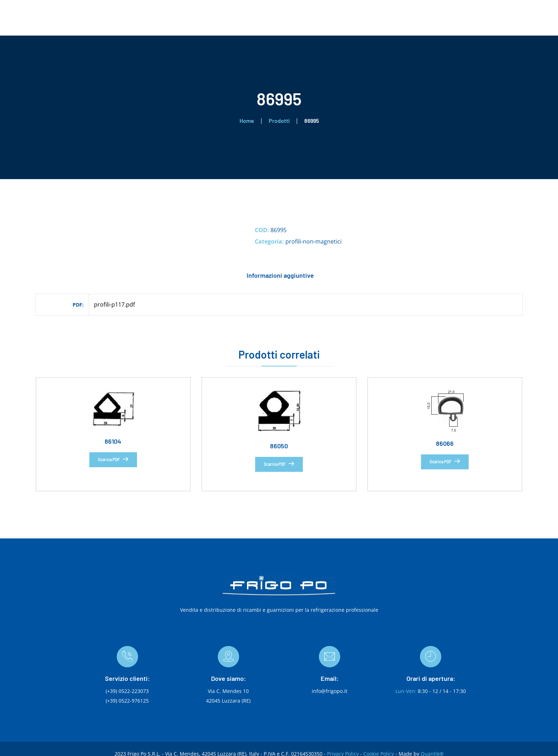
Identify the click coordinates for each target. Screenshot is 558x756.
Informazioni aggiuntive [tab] (280, 275)
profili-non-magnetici (314, 241)
